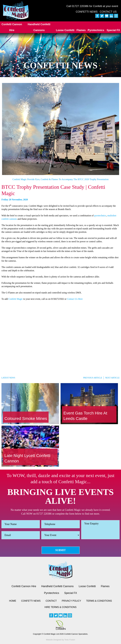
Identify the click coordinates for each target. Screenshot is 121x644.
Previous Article (93, 378)
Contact (51, 601)
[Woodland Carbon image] (61, 625)
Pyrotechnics (96, 30)
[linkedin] (111, 16)
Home (13, 601)
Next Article (112, 378)
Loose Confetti (65, 30)
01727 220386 (80, 6)
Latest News (8, 378)
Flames (81, 30)
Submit (60, 550)
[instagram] (116, 16)
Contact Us (108, 12)
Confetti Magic (16, 299)
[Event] (60, 535)
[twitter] (102, 16)
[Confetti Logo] (16, 11)
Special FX (113, 30)
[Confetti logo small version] (60, 570)
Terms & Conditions (99, 601)
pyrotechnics (100, 216)
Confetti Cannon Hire (12, 27)
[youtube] (107, 16)
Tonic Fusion (70, 640)
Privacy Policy (71, 601)
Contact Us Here (75, 299)
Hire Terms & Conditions (60, 607)
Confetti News (87, 12)
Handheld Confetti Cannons (39, 27)
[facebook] (97, 16)
